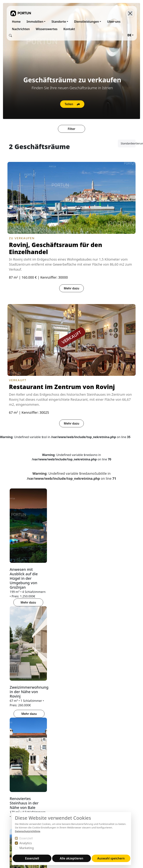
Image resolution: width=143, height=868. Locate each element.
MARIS (78, 750)
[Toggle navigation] (130, 13)
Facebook (105, 754)
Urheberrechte (62, 776)
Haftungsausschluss (65, 781)
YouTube (104, 759)
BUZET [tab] (28, 648)
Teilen (72, 104)
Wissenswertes (47, 29)
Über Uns (58, 741)
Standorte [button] (59, 22)
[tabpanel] (71, 684)
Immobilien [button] (35, 22)
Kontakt (69, 29)
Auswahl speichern (111, 858)
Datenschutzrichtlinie (28, 831)
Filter (71, 129)
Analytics (26, 843)
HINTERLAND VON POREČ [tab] (58, 648)
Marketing (27, 848)
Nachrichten (21, 29)
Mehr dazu (72, 288)
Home (16, 22)
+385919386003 (18, 811)
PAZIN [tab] (87, 648)
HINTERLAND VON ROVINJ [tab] (117, 648)
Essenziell (26, 838)
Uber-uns (114, 22)
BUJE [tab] (13, 648)
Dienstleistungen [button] (86, 22)
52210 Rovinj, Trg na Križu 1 (14, 773)
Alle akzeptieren (71, 858)
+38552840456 (17, 806)
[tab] (65, 621)
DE (130, 35)
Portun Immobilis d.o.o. (14, 745)
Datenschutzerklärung (67, 772)
